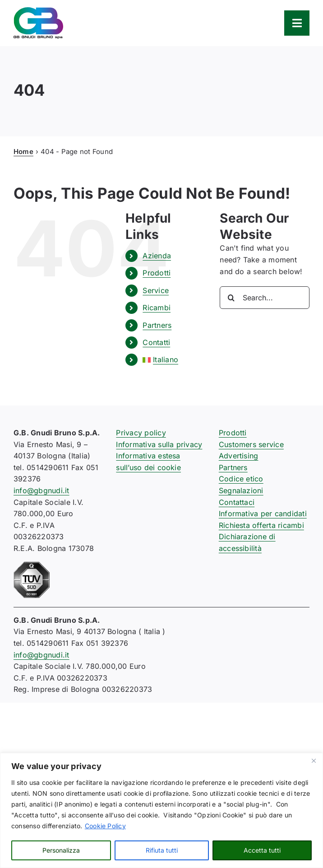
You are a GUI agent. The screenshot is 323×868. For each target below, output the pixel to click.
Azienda (157, 256)
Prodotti (157, 273)
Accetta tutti (262, 850)
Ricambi (157, 308)
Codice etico (241, 479)
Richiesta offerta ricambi (261, 525)
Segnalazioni (241, 490)
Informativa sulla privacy (159, 444)
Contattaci (237, 502)
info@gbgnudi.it (42, 490)
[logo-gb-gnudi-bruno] (38, 11)
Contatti (156, 342)
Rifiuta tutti (162, 850)
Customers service (251, 444)
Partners (157, 325)
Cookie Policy (105, 826)
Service (156, 290)
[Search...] (265, 298)
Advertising (239, 456)
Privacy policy (141, 433)
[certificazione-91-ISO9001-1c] (32, 565)
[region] (161, 810)
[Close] (314, 761)
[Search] (231, 298)
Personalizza (61, 850)
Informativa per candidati (263, 513)
